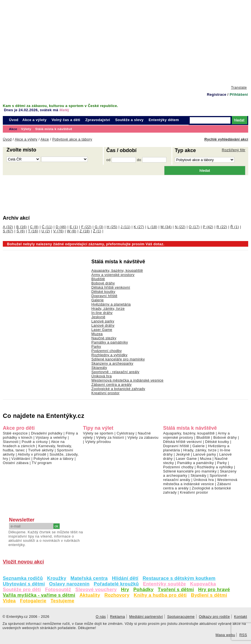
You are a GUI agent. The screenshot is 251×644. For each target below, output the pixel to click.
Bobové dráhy (103, 283)
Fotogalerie (33, 601)
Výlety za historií (110, 437)
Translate (239, 87)
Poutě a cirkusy (35, 442)
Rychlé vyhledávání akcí (226, 139)
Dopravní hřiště (104, 296)
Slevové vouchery (96, 590)
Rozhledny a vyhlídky (109, 355)
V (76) (59, 231)
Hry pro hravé (214, 590)
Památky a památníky (110, 342)
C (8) (34, 227)
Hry (125, 590)
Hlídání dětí (125, 578)
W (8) (72, 231)
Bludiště (98, 279)
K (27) (139, 227)
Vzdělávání (21, 459)
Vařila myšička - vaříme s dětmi (39, 595)
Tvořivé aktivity (41, 450)
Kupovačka (203, 584)
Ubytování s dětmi (24, 584)
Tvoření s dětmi (176, 590)
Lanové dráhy (103, 325)
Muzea (97, 334)
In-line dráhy (102, 313)
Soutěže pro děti (22, 590)
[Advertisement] (125, 42)
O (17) (194, 227)
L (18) (152, 227)
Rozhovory (117, 595)
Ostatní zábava (16, 463)
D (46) (61, 227)
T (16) (33, 231)
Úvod (14, 120)
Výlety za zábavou (143, 437)
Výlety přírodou (98, 442)
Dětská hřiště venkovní (111, 287)
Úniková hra (102, 376)
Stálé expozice (15, 433)
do (139, 160)
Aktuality (90, 595)
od (108, 160)
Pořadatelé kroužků (116, 584)
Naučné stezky (104, 338)
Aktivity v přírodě (32, 454)
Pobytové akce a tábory (53, 459)
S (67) (8, 231)
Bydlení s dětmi (209, 595)
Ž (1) (97, 231)
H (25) (112, 227)
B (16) (22, 227)
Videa (9, 601)
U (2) (46, 231)
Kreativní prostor (105, 393)
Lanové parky (103, 321)
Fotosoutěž (58, 590)
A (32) (8, 227)
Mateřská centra (89, 578)
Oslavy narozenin (69, 584)
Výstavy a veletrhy (51, 437)
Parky (96, 346)
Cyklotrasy (126, 433)
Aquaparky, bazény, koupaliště (189, 433)
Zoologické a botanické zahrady (118, 389)
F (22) (86, 227)
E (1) (74, 227)
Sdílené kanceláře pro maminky (118, 359)
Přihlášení (239, 94)
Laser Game (102, 330)
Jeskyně (98, 317)
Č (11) (47, 227)
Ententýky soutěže (165, 584)
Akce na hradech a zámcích (34, 444)
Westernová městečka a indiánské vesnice (127, 380)
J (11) (125, 227)
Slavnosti (11, 442)
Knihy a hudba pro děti (160, 595)
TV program (42, 463)
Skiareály (99, 368)
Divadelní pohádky (47, 433)
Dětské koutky (103, 292)
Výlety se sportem (98, 433)
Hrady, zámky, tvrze (108, 308)
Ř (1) (235, 227)
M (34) (166, 227)
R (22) (222, 227)
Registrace (217, 94)
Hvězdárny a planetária (111, 304)
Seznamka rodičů (23, 578)
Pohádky (143, 590)
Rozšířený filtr (234, 150)
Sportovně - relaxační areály (115, 372)
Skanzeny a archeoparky (112, 363)
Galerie (98, 300)
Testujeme (62, 601)
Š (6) (21, 231)
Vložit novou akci (23, 562)
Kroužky (57, 578)
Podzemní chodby (107, 351)
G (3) (99, 227)
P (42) (208, 227)
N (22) (180, 227)
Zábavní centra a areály (111, 385)
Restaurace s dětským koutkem (179, 578)
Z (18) (85, 231)
